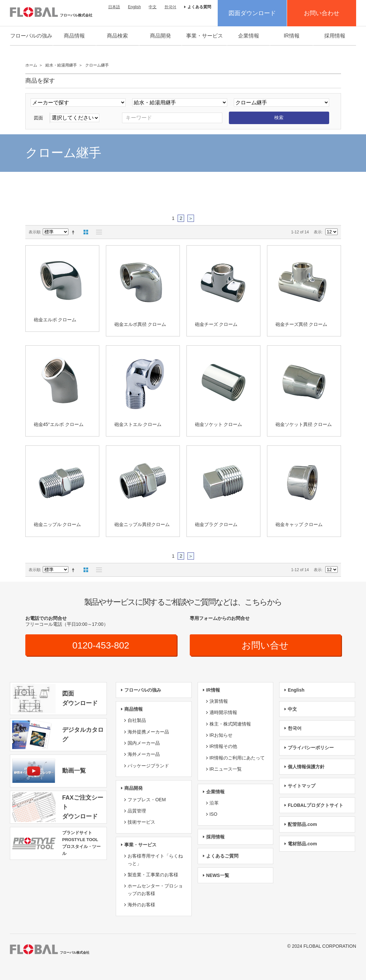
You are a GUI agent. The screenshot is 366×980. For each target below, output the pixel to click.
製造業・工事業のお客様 (153, 875)
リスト (97, 232)
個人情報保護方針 (306, 767)
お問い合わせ (322, 13)
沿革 (214, 803)
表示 (318, 232)
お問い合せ (265, 645)
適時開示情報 (223, 713)
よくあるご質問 (222, 856)
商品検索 (117, 36)
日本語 (114, 7)
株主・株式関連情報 (230, 724)
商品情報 (74, 36)
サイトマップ (302, 786)
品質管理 (137, 811)
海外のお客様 (141, 905)
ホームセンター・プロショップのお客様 (155, 890)
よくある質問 (199, 7)
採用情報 (335, 36)
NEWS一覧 (218, 875)
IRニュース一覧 (226, 769)
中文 (153, 7)
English (134, 7)
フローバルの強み (31, 36)
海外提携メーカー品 (148, 732)
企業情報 (249, 36)
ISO (213, 814)
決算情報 (219, 701)
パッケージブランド (148, 766)
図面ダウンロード (252, 13)
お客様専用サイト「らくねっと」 (155, 860)
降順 (74, 232)
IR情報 (292, 36)
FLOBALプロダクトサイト (316, 805)
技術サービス (141, 822)
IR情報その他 (223, 747)
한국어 (170, 7)
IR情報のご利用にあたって (237, 758)
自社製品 (137, 721)
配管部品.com (302, 824)
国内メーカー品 (144, 743)
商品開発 (160, 36)
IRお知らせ (221, 735)
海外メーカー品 (144, 755)
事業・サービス (205, 36)
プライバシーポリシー (311, 748)
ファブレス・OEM (147, 800)
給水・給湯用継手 (61, 65)
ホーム (31, 65)
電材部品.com (302, 844)
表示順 (35, 232)
